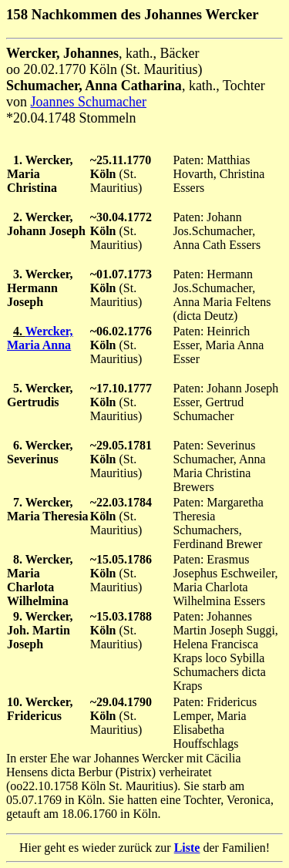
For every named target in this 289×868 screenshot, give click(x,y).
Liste (187, 848)
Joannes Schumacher (89, 102)
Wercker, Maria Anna (40, 338)
